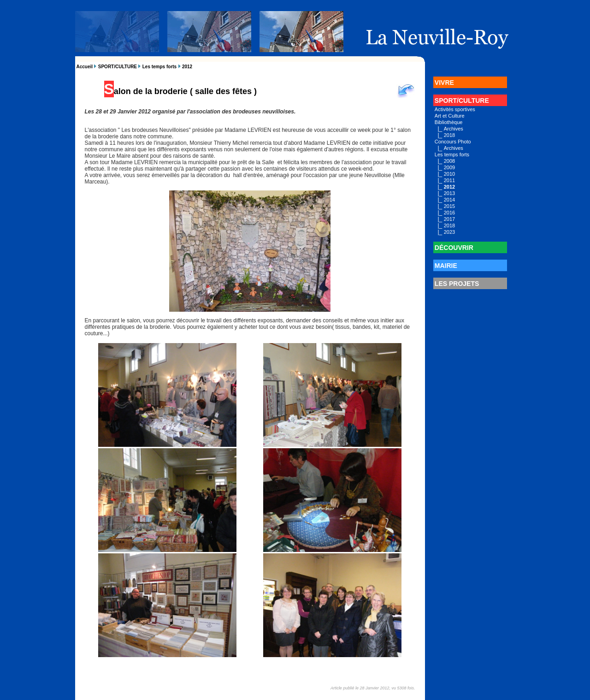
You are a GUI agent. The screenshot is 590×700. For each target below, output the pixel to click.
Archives (454, 129)
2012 (187, 67)
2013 (449, 193)
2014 (449, 200)
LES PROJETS (457, 284)
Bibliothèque (449, 122)
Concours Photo (453, 142)
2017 (449, 219)
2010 (449, 174)
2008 (449, 161)
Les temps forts (159, 67)
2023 (449, 232)
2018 (449, 135)
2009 (449, 167)
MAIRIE (446, 266)
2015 (449, 206)
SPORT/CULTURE (118, 67)
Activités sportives (455, 109)
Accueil (85, 67)
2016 (449, 213)
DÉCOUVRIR (454, 248)
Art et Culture (450, 116)
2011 (449, 180)
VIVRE (444, 83)
